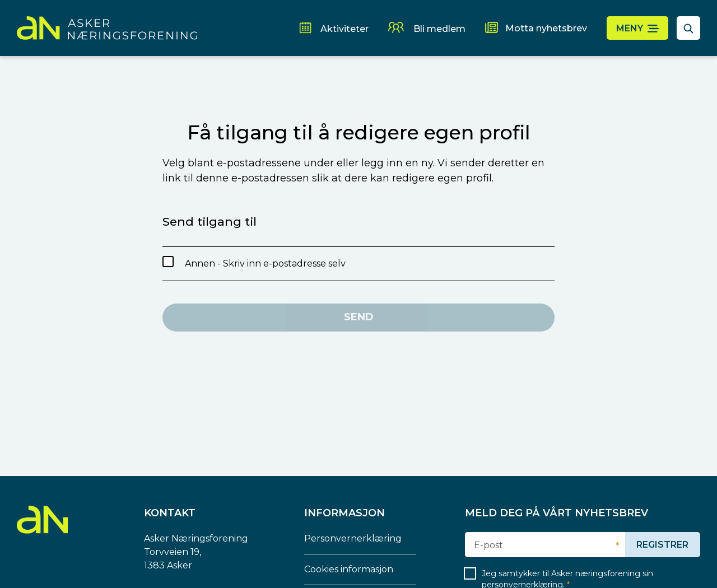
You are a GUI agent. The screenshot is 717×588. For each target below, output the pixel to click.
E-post (488, 545)
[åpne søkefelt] (688, 28)
